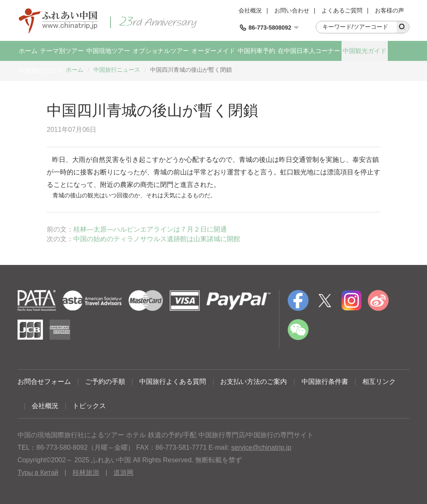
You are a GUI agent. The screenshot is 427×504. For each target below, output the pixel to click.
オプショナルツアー (161, 51)
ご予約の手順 (105, 382)
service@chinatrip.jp (261, 447)
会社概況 (250, 10)
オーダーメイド (213, 51)
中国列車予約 (256, 51)
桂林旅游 (86, 472)
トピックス (89, 406)
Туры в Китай (38, 472)
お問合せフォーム (44, 382)
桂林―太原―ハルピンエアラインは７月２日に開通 (150, 229)
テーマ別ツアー (62, 51)
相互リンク (379, 382)
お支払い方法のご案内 (254, 382)
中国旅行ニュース (117, 70)
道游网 (123, 472)
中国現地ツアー (108, 51)
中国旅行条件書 (325, 382)
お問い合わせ (292, 10)
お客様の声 (389, 10)
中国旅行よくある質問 (173, 382)
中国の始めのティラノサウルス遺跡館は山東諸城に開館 (157, 239)
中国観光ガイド (365, 51)
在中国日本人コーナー (309, 51)
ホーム (28, 51)
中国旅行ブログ (41, 71)
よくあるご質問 (342, 10)
